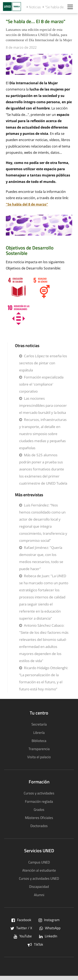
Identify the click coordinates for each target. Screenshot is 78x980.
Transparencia (39, 749)
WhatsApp (50, 928)
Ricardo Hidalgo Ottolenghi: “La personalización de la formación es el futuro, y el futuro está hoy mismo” (44, 678)
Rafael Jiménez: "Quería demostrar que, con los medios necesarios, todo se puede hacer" (41, 558)
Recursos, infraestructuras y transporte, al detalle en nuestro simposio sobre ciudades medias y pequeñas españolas (43, 434)
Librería (39, 733)
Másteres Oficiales (39, 818)
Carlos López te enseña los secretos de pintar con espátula (43, 363)
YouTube (23, 936)
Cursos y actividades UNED (39, 878)
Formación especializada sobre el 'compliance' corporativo (41, 384)
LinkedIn (48, 936)
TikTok (35, 944)
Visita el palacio (39, 757)
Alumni (39, 895)
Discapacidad (39, 886)
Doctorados (39, 826)
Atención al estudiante (39, 870)
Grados (39, 809)
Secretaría (39, 724)
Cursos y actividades (39, 793)
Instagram (49, 920)
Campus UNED (39, 862)
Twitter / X (21, 928)
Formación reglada (39, 801)
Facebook (21, 920)
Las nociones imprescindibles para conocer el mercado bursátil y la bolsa (43, 405)
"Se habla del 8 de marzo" (27, 204)
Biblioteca (39, 741)
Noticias (35, 7)
